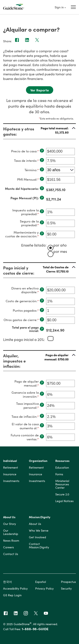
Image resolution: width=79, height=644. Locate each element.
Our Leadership (11, 532)
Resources (62, 461)
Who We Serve (39, 531)
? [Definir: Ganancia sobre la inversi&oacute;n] (42, 394)
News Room (11, 541)
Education (62, 468)
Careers (8, 547)
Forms (59, 474)
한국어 (8, 582)
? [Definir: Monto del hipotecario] (42, 188)
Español (41, 582)
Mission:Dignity (40, 517)
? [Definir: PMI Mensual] (42, 179)
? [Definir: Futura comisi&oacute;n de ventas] (42, 436)
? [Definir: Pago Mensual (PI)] (42, 198)
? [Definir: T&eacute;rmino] (42, 170)
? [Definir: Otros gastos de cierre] (42, 319)
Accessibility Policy (15, 588)
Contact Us (11, 554)
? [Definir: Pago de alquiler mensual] (42, 383)
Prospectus (68, 582)
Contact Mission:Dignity (39, 546)
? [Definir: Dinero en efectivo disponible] (42, 289)
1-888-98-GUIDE (35, 629)
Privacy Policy (44, 588)
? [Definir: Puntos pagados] (42, 310)
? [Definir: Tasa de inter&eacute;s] (42, 160)
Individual (10, 461)
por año (60, 245)
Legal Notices (64, 501)
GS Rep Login (12, 595)
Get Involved (38, 537)
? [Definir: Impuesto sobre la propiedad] (42, 211)
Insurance (10, 474)
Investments (11, 481)
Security (66, 588)
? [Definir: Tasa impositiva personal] (42, 405)
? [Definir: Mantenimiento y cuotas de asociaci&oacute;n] (42, 234)
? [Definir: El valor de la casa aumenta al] (42, 425)
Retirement (11, 468)
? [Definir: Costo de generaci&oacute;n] (42, 301)
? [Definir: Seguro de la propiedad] (42, 222)
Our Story (10, 524)
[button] (39, 131)
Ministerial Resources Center (62, 484)
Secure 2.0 (62, 494)
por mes (60, 251)
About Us (9, 517)
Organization (38, 461)
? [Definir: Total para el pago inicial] (42, 329)
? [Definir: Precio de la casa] (42, 151)
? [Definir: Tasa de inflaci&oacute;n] (42, 416)
